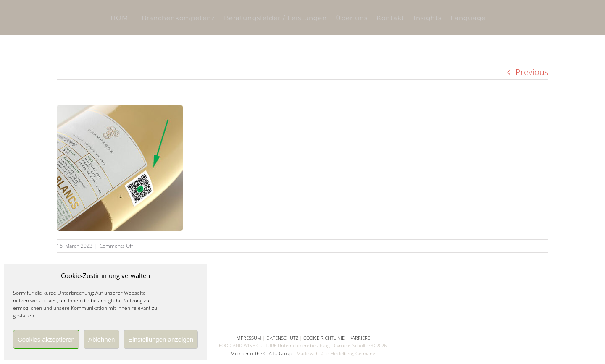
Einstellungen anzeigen (161, 339)
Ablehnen (101, 339)
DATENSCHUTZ (282, 338)
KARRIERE (360, 338)
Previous (532, 72)
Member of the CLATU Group (262, 353)
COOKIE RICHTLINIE (324, 338)
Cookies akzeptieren (46, 339)
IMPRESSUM (248, 338)
